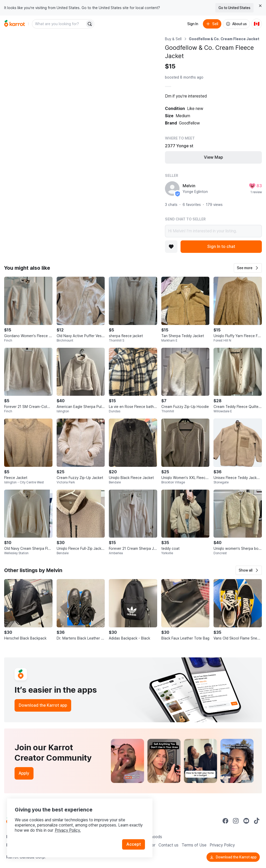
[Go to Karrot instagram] (236, 821)
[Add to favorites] (171, 247)
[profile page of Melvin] (172, 189)
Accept (134, 842)
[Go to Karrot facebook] (225, 821)
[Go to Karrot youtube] (246, 821)
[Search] (90, 24)
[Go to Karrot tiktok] (257, 821)
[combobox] (59, 24)
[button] (248, 268)
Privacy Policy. (70, 828)
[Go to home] (15, 24)
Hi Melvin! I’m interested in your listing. (213, 231)
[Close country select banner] (260, 6)
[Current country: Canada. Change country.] (257, 24)
